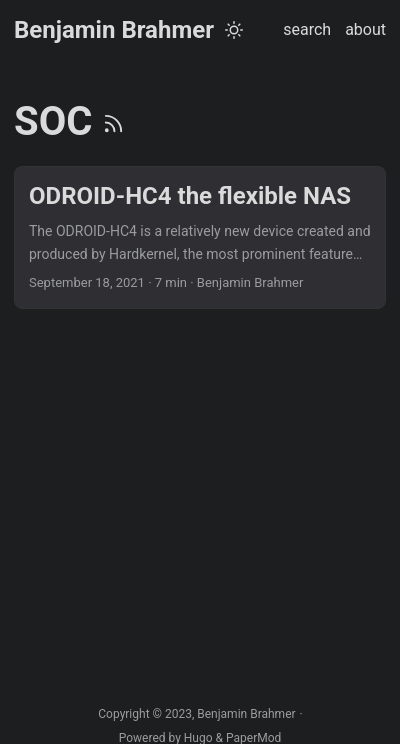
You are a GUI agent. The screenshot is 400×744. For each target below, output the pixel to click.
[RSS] (113, 121)
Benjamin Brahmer (114, 30)
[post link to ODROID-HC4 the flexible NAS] (200, 237)
